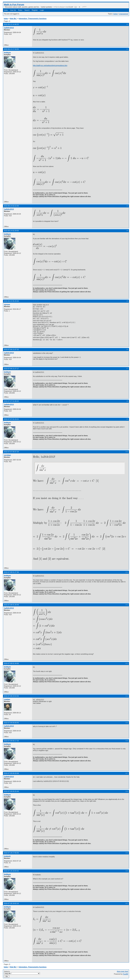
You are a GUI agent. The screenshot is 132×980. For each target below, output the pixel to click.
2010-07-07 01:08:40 (11, 401)
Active (115, 14)
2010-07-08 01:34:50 (11, 663)
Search (27, 10)
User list (13, 10)
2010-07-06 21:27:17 (11, 369)
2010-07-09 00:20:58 (11, 773)
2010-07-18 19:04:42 (11, 871)
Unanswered (124, 14)
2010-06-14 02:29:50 (11, 231)
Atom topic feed (122, 971)
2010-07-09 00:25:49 (11, 791)
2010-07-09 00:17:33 (11, 741)
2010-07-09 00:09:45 (11, 723)
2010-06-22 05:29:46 (11, 301)
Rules (20, 10)
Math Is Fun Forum (14, 4)
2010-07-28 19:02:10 (11, 903)
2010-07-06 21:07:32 (11, 349)
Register (35, 10)
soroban (7, 455)
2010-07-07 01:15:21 (11, 419)
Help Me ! (13, 18)
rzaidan (7, 699)
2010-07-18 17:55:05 (11, 853)
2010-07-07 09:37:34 (11, 452)
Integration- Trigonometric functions (33, 18)
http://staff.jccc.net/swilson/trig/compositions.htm (50, 65)
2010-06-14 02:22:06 (11, 206)
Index (6, 10)
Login (42, 10)
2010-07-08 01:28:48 (11, 605)
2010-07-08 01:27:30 (11, 572)
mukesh (7, 856)
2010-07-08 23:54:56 (11, 696)
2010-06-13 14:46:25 (11, 24)
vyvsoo (7, 305)
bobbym (7, 53)
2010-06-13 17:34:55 (11, 49)
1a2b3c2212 (9, 28)
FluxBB (125, 974)
